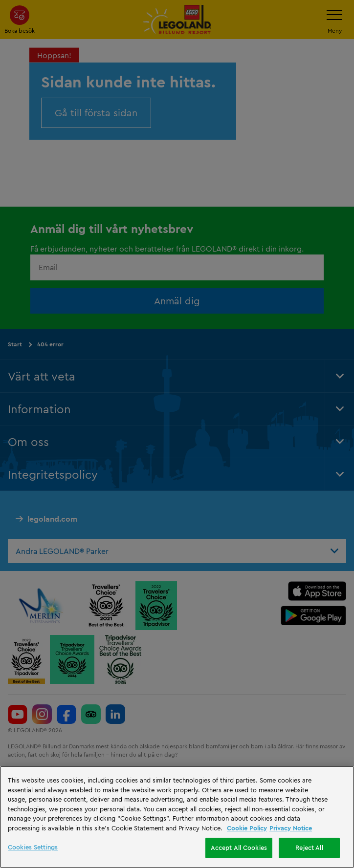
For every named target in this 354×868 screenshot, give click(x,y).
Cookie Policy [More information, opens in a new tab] (247, 828)
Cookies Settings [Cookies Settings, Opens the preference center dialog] (33, 847)
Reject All (309, 847)
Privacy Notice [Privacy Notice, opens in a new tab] (291, 828)
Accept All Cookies (239, 847)
